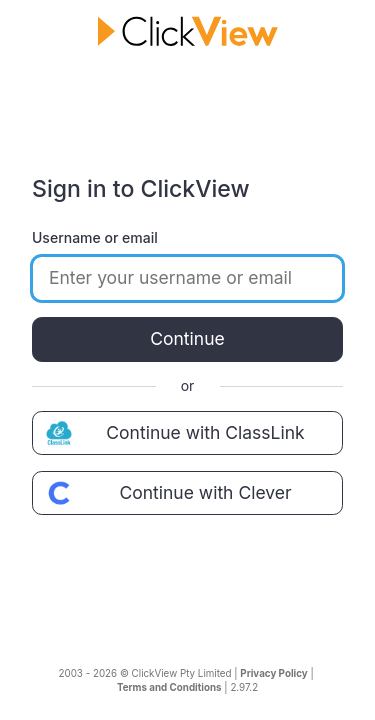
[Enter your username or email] (187, 278)
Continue (187, 338)
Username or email (95, 237)
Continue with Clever (166, 493)
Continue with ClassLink (173, 433)
